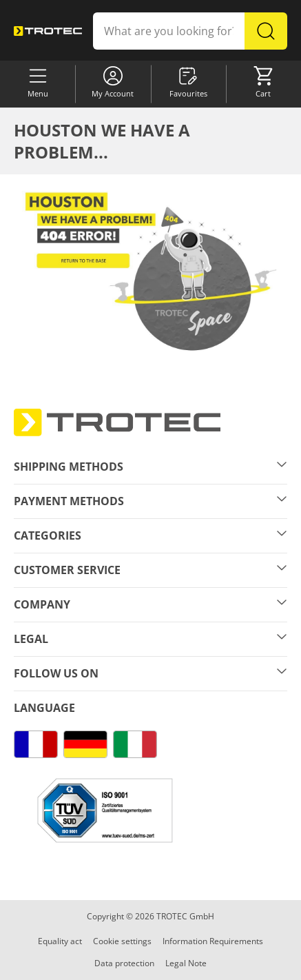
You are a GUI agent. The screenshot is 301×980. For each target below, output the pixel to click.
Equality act (60, 941)
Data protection (124, 963)
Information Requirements (213, 941)
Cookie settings (122, 941)
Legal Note (186, 963)
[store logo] (48, 31)
